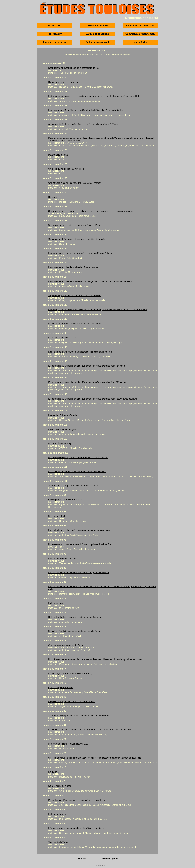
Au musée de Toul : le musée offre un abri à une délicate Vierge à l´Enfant (84, 124)
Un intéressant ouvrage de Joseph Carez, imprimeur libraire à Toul (80, 544)
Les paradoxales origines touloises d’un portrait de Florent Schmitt (80, 253)
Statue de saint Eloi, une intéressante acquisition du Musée (77, 239)
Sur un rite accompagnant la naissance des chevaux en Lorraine (79, 716)
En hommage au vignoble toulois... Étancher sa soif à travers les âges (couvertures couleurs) (93, 399)
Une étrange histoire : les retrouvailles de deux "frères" (75, 183)
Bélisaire (52, 197)
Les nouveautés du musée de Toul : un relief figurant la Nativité (79, 573)
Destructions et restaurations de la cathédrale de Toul (74, 68)
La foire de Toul (56, 603)
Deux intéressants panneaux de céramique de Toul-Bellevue (77, 472)
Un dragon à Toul (57, 516)
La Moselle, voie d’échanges (62, 429)
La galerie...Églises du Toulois (63, 415)
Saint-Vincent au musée (60, 786)
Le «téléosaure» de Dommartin (63, 558)
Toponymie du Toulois (59, 842)
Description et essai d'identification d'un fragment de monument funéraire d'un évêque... (90, 730)
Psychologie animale (58, 155)
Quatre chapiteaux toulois (61, 687)
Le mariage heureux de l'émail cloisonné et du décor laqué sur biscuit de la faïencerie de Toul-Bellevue (98, 310)
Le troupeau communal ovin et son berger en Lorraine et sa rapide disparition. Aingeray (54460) (94, 96)
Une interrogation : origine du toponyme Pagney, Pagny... (76, 225)
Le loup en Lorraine (58, 814)
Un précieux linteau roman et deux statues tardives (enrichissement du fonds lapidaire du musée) (95, 659)
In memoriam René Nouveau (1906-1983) (69, 744)
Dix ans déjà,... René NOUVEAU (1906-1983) (70, 673)
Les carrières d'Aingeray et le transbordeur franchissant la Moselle (80, 352)
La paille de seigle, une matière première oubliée (72, 702)
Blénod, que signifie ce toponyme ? (65, 82)
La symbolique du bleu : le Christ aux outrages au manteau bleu (79, 530)
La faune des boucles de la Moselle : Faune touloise (73, 267)
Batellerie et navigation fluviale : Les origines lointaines (75, 324)
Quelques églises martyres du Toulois (66, 645)
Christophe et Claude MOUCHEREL (66, 500)
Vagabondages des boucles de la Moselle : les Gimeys (75, 295)
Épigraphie (54, 772)
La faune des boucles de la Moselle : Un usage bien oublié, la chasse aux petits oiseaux (91, 281)
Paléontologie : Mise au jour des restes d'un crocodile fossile (77, 800)
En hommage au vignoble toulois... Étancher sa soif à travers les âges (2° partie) (87, 382)
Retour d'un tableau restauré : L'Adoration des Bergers (75, 617)
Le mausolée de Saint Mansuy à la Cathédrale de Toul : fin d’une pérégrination (86, 110)
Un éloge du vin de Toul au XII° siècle (66, 169)
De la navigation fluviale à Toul (63, 338)
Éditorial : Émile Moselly (60, 443)
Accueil (82, 859)
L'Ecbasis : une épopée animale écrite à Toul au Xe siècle (76, 828)
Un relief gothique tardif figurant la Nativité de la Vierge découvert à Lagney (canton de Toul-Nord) (95, 758)
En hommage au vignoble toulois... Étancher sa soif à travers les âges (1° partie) (87, 366)
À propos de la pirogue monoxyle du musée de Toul (73, 486)
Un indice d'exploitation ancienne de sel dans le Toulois (75, 631)
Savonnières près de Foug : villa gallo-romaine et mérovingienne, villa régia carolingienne (91, 211)
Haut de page (110, 859)
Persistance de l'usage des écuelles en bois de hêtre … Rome (78, 458)
